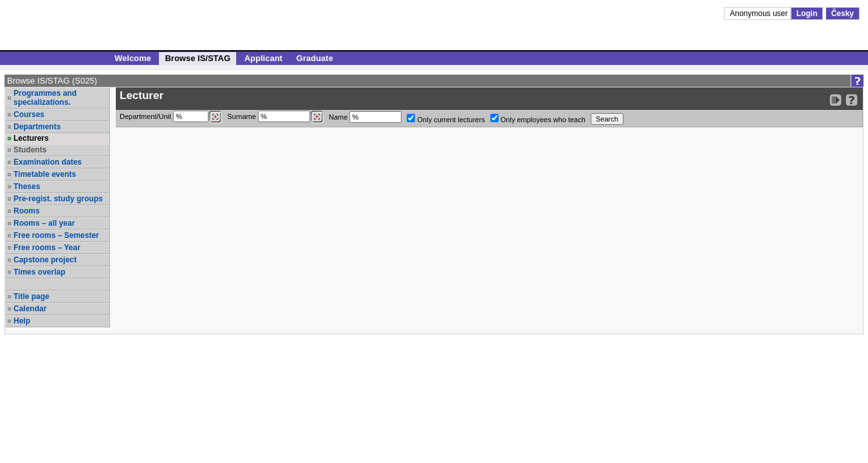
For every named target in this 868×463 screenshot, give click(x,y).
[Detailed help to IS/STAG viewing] (852, 100)
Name (365, 117)
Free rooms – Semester (56, 235)
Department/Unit (171, 117)
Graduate (315, 58)
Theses (27, 186)
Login (807, 14)
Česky (843, 14)
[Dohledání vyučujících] (317, 117)
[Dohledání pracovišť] (215, 117)
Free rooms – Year (47, 248)
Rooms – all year (44, 223)
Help (22, 321)
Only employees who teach (538, 119)
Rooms (27, 211)
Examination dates (48, 162)
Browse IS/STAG (198, 58)
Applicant (263, 58)
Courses (29, 114)
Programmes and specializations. (45, 98)
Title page (32, 296)
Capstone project (45, 260)
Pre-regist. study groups (58, 199)
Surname (275, 117)
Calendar (30, 309)
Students (30, 150)
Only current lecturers (446, 119)
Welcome (133, 58)
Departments (37, 127)
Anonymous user (760, 14)
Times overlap (39, 272)
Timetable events (45, 174)
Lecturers (31, 138)
